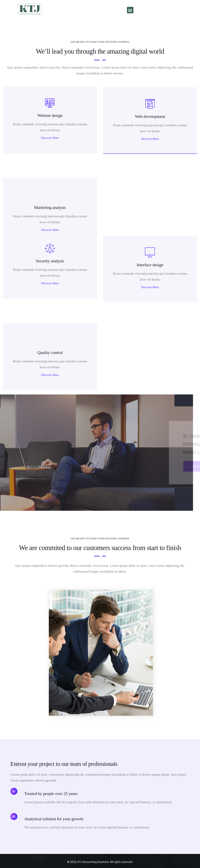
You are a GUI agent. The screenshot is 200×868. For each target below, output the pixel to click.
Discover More (50, 138)
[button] (130, 10)
